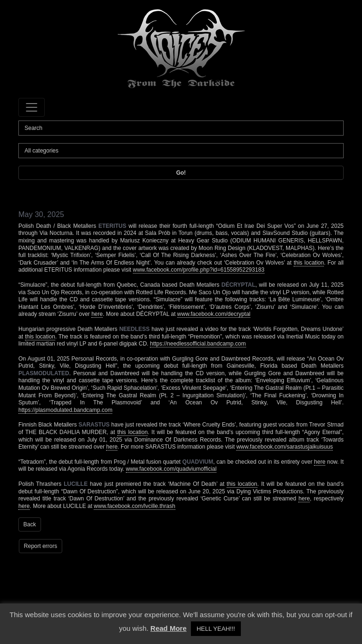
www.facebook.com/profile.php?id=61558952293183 (199, 270)
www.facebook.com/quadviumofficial (171, 469)
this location (309, 263)
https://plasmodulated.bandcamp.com (65, 410)
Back (30, 524)
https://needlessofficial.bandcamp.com (198, 344)
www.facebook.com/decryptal (214, 314)
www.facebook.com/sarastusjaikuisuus (284, 447)
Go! (181, 173)
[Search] (181, 128)
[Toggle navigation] (32, 107)
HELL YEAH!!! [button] (216, 629)
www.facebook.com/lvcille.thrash (135, 506)
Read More (169, 628)
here (97, 314)
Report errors (41, 546)
